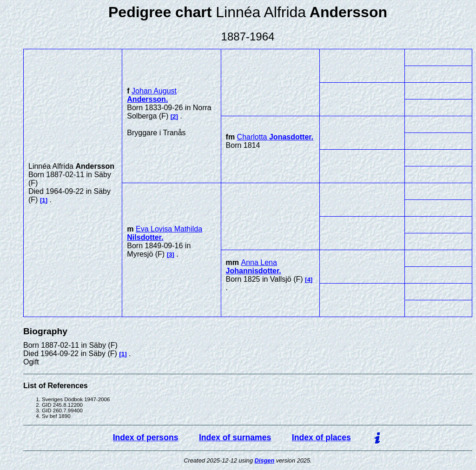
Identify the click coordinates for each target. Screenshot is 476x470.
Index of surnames (235, 437)
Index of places (321, 437)
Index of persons (146, 437)
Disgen (265, 460)
